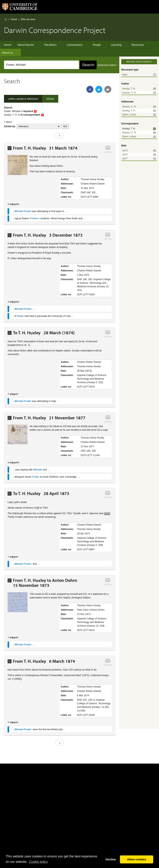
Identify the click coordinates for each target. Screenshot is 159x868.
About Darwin (28, 45)
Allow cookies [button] (137, 859)
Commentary (73, 45)
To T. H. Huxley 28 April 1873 (41, 494)
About (14, 19)
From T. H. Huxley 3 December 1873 (48, 235)
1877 (125, 159)
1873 (125, 151)
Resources (130, 45)
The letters (50, 45)
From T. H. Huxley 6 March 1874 (44, 661)
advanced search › (108, 65)
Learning (110, 45)
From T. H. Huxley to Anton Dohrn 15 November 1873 (46, 583)
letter (125, 75)
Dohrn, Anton (129, 115)
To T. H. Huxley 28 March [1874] (44, 333)
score (39, 126)
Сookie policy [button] (38, 862)
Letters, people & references (23, 99)
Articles (50, 99)
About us (9, 53)
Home (6, 19)
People (93, 45)
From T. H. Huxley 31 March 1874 (45, 148)
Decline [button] (111, 859)
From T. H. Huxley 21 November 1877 (49, 418)
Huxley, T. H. (129, 89)
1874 (125, 155)
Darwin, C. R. (129, 93)
